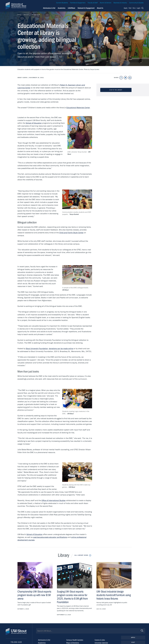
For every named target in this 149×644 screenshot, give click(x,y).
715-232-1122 (16, 642)
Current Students (62, 3)
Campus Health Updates (75, 640)
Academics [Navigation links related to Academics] (62, 8)
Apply (126, 8)
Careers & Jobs (100, 640)
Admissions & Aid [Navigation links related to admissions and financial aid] (49, 8)
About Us (100, 8)
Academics (42, 643)
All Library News (81, 555)
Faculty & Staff (93, 3)
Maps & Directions (73, 643)
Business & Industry (120, 3)
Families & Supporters (78, 3)
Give (134, 8)
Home (19, 15)
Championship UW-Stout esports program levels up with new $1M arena (34, 595)
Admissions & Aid (44, 640)
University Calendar (101, 643)
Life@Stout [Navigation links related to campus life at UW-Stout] (71, 8)
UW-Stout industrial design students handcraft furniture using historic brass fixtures (114, 595)
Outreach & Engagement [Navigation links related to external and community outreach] (86, 8)
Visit (130, 8)
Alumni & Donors (106, 3)
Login (138, 8)
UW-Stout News (36, 15)
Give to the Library (116, 90)
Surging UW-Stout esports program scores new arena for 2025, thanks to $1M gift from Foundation (72, 597)
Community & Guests (136, 3)
